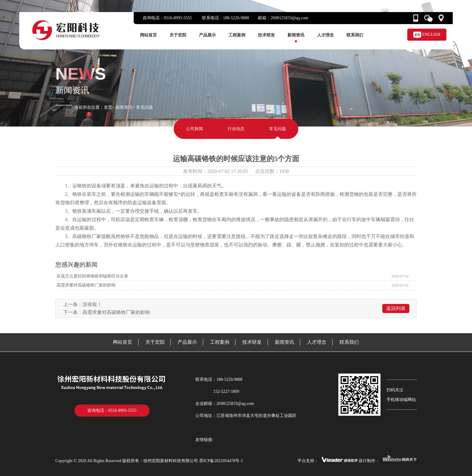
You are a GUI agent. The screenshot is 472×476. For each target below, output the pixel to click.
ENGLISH (427, 34)
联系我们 (355, 35)
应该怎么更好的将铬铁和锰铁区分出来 (92, 276)
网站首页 (148, 35)
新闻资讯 (296, 35)
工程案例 (237, 35)
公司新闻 (194, 129)
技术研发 (266, 35)
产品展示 (207, 35)
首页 (108, 107)
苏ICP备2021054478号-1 (221, 461)
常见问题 (278, 129)
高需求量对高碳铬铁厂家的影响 (85, 285)
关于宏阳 (178, 35)
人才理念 (325, 35)
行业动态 (236, 129)
